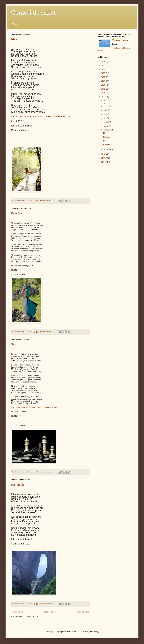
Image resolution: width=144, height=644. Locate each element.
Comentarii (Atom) (30, 616)
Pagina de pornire (50, 612)
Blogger (97, 632)
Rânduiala (18, 485)
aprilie (106, 122)
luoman (81, 632)
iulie (106, 110)
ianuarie (107, 149)
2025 (104, 65)
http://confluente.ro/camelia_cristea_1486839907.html (34, 407)
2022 (104, 77)
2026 (104, 62)
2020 (104, 85)
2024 (104, 69)
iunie (106, 114)
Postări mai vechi (83, 612)
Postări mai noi (18, 612)
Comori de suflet (33, 12)
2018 (104, 93)
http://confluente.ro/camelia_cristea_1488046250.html (42, 116)
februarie (107, 130)
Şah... (15, 344)
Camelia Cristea (121, 40)
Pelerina (17, 213)
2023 (104, 73)
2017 (104, 97)
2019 (104, 89)
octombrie (108, 100)
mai (105, 118)
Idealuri (16, 39)
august (106, 106)
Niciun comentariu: (47, 201)
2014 (104, 162)
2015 (104, 158)
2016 (104, 154)
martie (106, 126)
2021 (104, 81)
